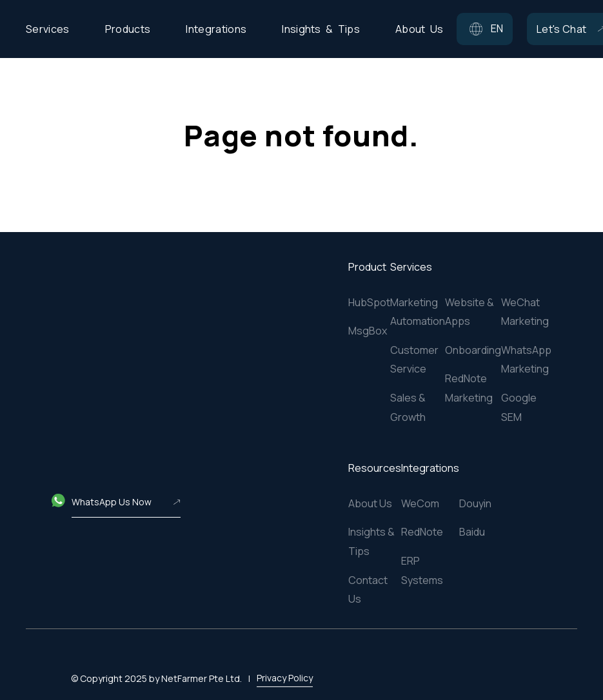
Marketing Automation (418, 312)
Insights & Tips (371, 541)
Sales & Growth (408, 407)
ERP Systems (422, 570)
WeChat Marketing (525, 312)
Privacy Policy (285, 660)
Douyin (475, 503)
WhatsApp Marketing (526, 360)
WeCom (420, 503)
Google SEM (519, 407)
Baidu (472, 532)
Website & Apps (470, 312)
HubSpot (369, 302)
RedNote (422, 532)
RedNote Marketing (469, 388)
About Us (370, 503)
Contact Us (368, 590)
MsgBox (368, 331)
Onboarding (473, 350)
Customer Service (414, 360)
